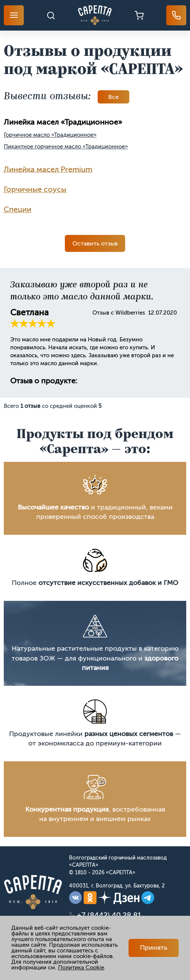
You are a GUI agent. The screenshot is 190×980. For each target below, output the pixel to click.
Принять (154, 948)
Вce (113, 97)
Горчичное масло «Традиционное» (50, 135)
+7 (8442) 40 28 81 (109, 915)
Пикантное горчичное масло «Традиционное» (66, 147)
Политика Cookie (81, 968)
